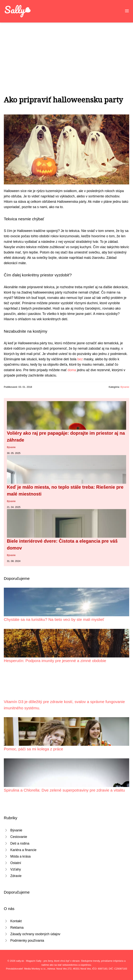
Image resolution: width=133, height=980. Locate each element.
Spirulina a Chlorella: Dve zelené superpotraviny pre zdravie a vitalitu (64, 790)
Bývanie (125, 387)
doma (72, 370)
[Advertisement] (66, 51)
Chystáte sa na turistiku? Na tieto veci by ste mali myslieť (54, 619)
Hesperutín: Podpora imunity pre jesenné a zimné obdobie (55, 661)
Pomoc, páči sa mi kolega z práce (33, 749)
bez (80, 359)
